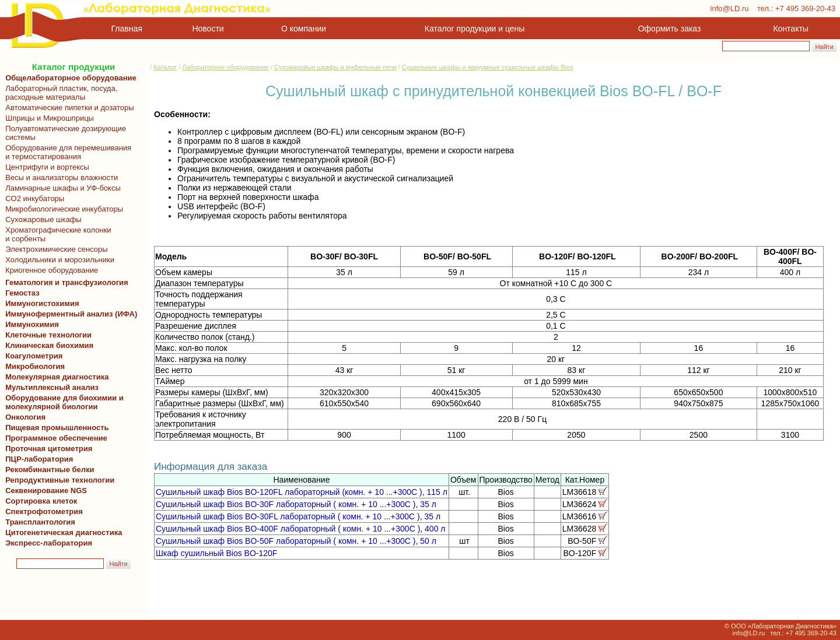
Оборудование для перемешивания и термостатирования (66, 152)
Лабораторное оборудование (225, 67)
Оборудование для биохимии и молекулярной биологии (62, 402)
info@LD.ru (730, 8)
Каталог (165, 67)
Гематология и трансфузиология (65, 282)
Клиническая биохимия (47, 345)
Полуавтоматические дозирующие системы (64, 133)
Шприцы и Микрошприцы (48, 118)
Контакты (791, 29)
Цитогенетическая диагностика (62, 532)
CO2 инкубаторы (33, 198)
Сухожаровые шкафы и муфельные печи (335, 67)
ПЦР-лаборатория (37, 459)
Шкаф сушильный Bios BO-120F (216, 553)
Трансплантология (38, 522)
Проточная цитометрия (47, 449)
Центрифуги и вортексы (45, 167)
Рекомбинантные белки (48, 470)
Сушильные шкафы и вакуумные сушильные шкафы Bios (488, 67)
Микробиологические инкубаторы (62, 209)
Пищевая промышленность (57, 428)
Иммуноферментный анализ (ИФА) (69, 314)
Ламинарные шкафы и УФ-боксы (61, 188)
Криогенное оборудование (50, 270)
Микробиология (35, 366)
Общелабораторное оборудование (69, 78)
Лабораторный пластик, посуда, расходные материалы (59, 93)
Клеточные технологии (46, 335)
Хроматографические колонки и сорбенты (56, 234)
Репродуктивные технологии (58, 480)
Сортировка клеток (39, 501)
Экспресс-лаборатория (49, 543)
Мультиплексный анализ (52, 387)
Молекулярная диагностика (55, 377)
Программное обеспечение (56, 438)
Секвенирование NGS (44, 490)
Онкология (25, 417)
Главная (127, 29)
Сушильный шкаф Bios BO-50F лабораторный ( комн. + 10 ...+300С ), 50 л (296, 541)
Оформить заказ (670, 29)
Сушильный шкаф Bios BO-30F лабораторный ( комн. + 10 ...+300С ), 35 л (296, 504)
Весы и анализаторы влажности (60, 177)
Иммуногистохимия (40, 303)
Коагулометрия (34, 356)
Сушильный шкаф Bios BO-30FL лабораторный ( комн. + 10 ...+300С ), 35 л (298, 516)
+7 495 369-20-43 (805, 8)
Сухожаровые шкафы (41, 219)
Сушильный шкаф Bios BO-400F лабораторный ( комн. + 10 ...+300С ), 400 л (301, 529)
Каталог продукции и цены (475, 29)
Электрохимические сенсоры (55, 249)
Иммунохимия (32, 324)
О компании (302, 29)
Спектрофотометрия (44, 511)
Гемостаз (22, 293)
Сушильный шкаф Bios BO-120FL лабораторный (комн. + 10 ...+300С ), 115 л (302, 492)
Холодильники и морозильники (58, 260)
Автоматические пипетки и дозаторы (68, 108)
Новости (208, 29)
